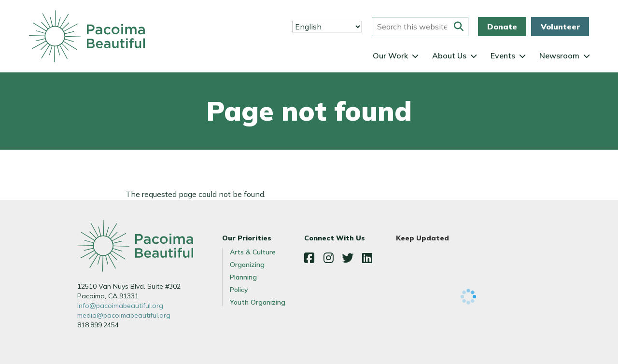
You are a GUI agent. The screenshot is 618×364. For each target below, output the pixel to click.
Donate (502, 27)
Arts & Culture (253, 252)
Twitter (348, 258)
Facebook (309, 258)
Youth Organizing (258, 302)
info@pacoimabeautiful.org (120, 306)
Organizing (247, 265)
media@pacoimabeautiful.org (124, 315)
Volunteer (560, 27)
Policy (239, 290)
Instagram (328, 258)
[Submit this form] (459, 27)
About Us (449, 56)
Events (503, 56)
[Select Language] (327, 27)
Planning (243, 277)
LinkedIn (367, 258)
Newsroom (559, 56)
